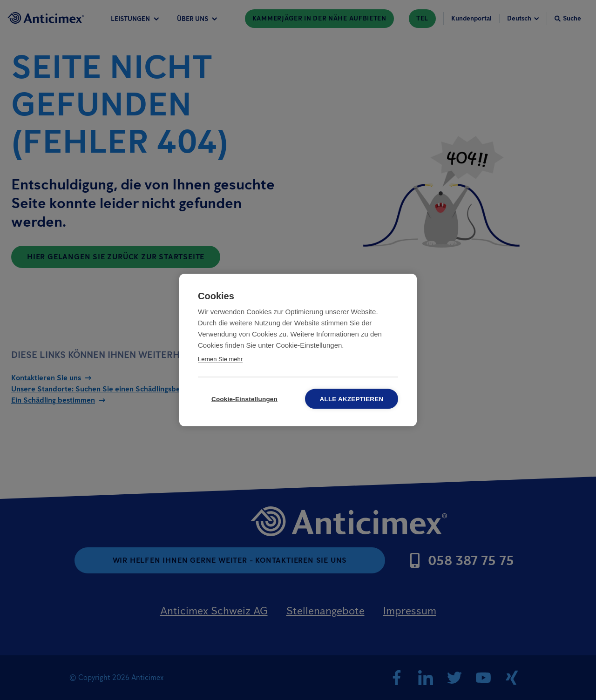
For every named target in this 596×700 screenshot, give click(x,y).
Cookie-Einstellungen (244, 399)
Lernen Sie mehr (220, 359)
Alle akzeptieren (352, 399)
